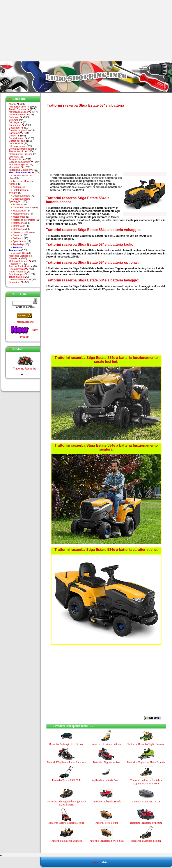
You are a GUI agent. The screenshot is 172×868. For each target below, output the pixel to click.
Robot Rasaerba (18, 272)
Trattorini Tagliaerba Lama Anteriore (66, 762)
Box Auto (14, 120)
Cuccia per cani (17, 141)
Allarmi (14, 104)
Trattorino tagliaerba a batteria (66, 841)
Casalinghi (16, 128)
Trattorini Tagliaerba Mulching (146, 823)
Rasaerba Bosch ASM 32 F (66, 780)
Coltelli (14, 136)
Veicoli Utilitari (20, 253)
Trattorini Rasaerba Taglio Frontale (146, 744)
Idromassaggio (18, 165)
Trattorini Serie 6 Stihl (106, 823)
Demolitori (16, 143)
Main (104, 862)
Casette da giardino (19, 130)
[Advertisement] (37, 31)
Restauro (15, 264)
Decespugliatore (21, 196)
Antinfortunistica (19, 107)
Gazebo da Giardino (21, 162)
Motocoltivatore (21, 214)
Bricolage (16, 122)
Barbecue (16, 117)
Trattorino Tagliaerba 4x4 (106, 762)
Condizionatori (18, 138)
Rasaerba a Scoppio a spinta (146, 841)
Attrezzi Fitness (19, 115)
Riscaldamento (19, 269)
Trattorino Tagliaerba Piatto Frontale (146, 762)
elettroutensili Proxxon (21, 154)
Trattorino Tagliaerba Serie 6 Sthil (106, 841)
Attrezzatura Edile (20, 112)
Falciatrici (18, 204)
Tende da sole (16, 277)
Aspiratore (18, 187)
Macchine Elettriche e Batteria (20, 257)
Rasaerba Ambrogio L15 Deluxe (66, 744)
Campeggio (17, 125)
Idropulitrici (16, 167)
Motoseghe (19, 223)
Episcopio (14, 157)
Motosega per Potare (24, 220)
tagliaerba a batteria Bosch (106, 780)
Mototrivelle (19, 226)
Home (94, 862)
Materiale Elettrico (20, 261)
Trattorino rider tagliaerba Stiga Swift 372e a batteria (66, 803)
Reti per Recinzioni (21, 266)
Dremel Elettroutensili (20, 149)
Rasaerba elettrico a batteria (106, 744)
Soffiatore (18, 238)
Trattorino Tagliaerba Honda (106, 802)
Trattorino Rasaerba (25, 370)
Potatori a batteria (22, 232)
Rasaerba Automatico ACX (146, 802)
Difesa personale (18, 146)
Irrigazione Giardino (21, 170)
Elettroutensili (18, 151)
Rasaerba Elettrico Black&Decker (66, 823)
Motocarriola (19, 211)
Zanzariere (16, 282)
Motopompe (19, 217)
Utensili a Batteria (20, 279)
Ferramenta (17, 159)
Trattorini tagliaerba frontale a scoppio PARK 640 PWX (146, 782)
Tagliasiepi (18, 244)
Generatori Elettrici (23, 208)
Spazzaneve (19, 241)
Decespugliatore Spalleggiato (20, 200)
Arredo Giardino (19, 109)
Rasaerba (18, 235)
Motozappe (19, 229)
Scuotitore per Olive (19, 274)
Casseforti (16, 133)
